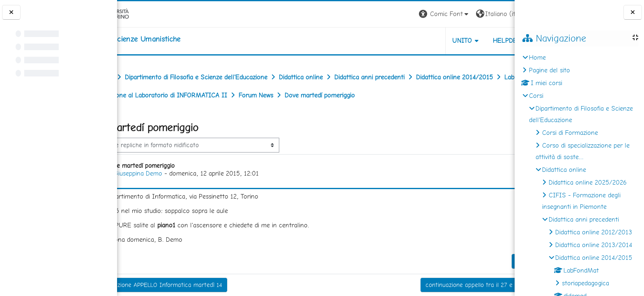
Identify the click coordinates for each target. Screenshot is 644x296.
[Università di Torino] (143, 13)
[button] (400, 14)
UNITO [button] (418, 40)
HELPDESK (465, 40)
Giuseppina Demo (177, 191)
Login (500, 14)
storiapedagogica (585, 283)
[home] (169, 39)
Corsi (536, 96)
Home (537, 57)
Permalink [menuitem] (486, 279)
